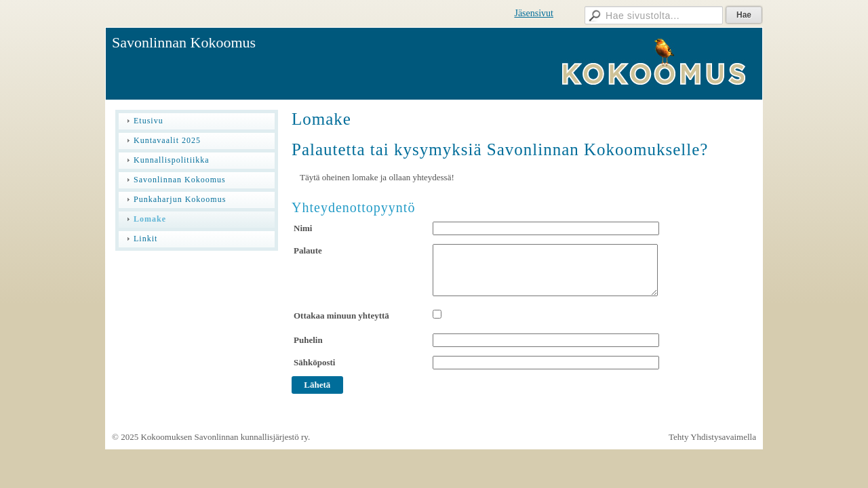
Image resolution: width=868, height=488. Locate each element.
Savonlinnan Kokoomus (184, 42)
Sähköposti (314, 362)
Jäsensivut (534, 13)
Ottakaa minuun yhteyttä (341, 316)
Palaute (308, 250)
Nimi (303, 228)
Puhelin (308, 340)
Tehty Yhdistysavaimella (712, 437)
